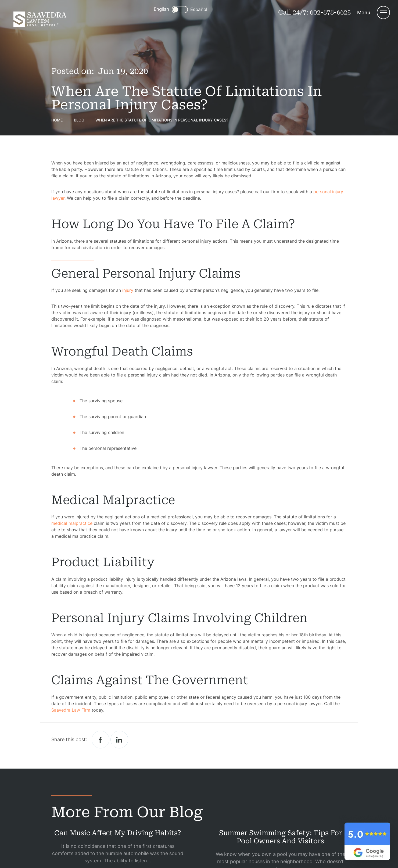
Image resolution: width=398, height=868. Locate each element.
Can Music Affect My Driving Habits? (118, 833)
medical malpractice (72, 523)
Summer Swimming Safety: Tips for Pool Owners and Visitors (280, 837)
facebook (101, 740)
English (161, 9)
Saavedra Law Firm (71, 710)
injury (128, 290)
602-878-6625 (330, 12)
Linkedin (119, 740)
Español (199, 10)
